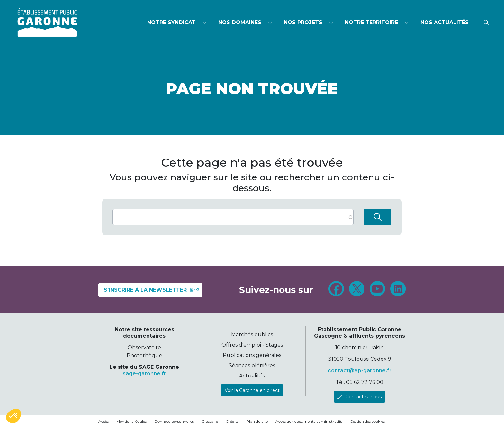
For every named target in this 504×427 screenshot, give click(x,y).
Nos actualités (445, 22)
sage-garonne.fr (144, 373)
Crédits (232, 421)
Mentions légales (131, 421)
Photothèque (144, 355)
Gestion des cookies (367, 421)
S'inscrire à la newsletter (152, 290)
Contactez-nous (364, 397)
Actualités (252, 376)
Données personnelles (174, 421)
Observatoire (144, 347)
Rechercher (378, 217)
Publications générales (252, 355)
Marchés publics (252, 335)
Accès (104, 421)
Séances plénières (252, 365)
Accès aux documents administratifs (309, 421)
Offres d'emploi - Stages (252, 345)
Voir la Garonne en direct (252, 390)
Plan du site (257, 421)
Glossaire (210, 421)
